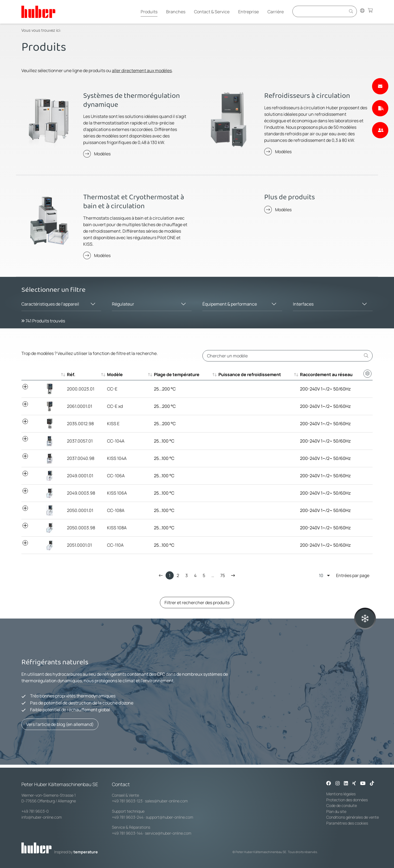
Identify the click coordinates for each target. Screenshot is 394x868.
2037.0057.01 (80, 441)
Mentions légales (341, 794)
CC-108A (116, 510)
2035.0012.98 (80, 424)
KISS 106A (117, 493)
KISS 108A (117, 528)
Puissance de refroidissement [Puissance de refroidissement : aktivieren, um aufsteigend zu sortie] (250, 374)
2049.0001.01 (80, 476)
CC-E (112, 389)
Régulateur (123, 304)
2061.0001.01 (80, 406)
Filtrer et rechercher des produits (197, 603)
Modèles (102, 154)
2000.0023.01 (81, 389)
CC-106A (116, 476)
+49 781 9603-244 (128, 817)
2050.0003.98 (81, 528)
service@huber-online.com (168, 833)
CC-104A (116, 441)
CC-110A (115, 545)
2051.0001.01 (79, 545)
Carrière (276, 12)
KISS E (113, 424)
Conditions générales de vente (353, 817)
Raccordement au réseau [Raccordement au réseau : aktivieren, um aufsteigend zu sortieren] (326, 374)
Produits (149, 12)
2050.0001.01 (80, 510)
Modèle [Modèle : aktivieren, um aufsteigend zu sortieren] (115, 374)
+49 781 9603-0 (35, 811)
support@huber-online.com (169, 817)
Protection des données (347, 800)
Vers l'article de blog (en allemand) (60, 724)
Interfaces (303, 304)
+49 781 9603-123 (127, 801)
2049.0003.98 (81, 493)
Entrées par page (344, 575)
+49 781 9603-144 (127, 833)
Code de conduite (342, 805)
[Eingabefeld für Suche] (320, 11)
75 (223, 575)
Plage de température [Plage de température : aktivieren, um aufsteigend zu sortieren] (177, 374)
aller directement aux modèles (142, 71)
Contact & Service (212, 12)
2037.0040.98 (81, 458)
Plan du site (336, 811)
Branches (176, 12)
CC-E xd (115, 406)
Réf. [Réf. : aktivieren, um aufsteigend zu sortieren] (71, 374)
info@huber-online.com (42, 817)
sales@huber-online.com (166, 801)
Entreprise (248, 12)
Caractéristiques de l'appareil (50, 304)
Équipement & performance (230, 304)
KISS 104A (117, 458)
